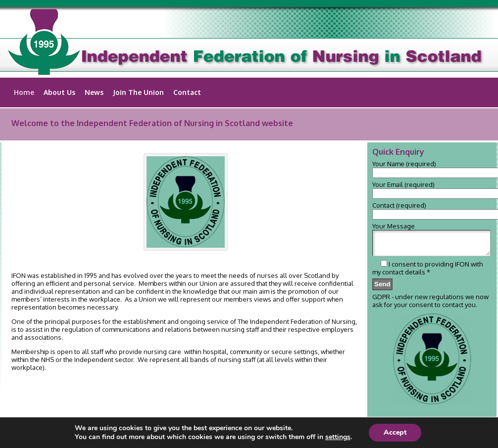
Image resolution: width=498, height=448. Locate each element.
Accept (395, 432)
